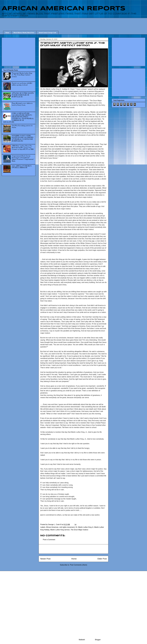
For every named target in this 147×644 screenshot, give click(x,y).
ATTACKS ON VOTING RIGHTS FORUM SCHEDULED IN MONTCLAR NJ (23, 95)
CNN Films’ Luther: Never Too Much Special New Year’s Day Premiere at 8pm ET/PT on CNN (23, 148)
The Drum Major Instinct (79, 530)
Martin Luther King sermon (60, 530)
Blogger (98, 640)
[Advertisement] (75, 23)
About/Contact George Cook (47, 33)
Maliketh (82, 640)
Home (7, 33)
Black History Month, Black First (24, 33)
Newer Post (45, 559)
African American (52, 527)
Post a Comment (49, 540)
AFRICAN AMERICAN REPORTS (64, 9)
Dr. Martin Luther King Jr (84, 527)
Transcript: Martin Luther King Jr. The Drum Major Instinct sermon (22, 75)
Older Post (102, 559)
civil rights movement (67, 527)
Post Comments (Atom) (79, 565)
